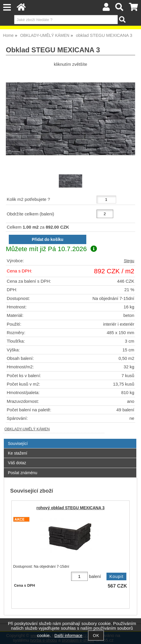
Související (18, 443)
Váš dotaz (17, 463)
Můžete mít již (51, 249)
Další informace (68, 636)
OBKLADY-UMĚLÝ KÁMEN (27, 429)
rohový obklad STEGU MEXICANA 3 (71, 508)
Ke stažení (18, 453)
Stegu (129, 261)
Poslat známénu (23, 473)
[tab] (70, 439)
